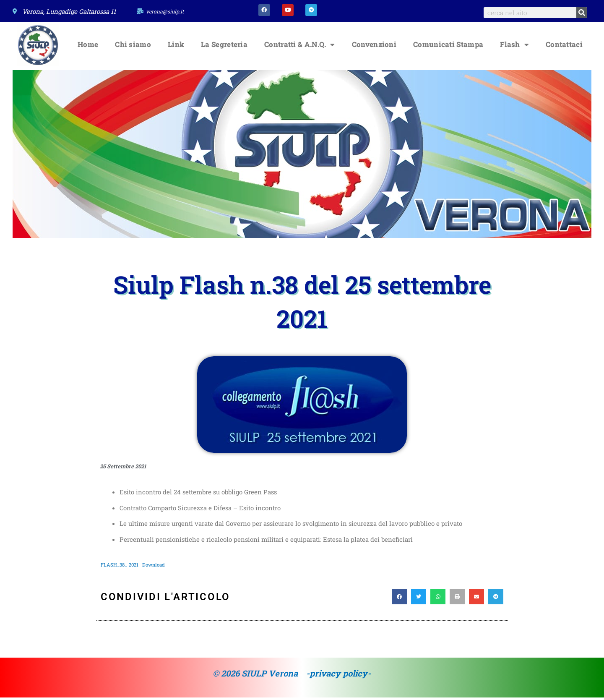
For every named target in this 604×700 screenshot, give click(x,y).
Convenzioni (374, 47)
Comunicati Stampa (448, 47)
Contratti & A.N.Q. (300, 47)
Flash (514, 47)
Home (88, 47)
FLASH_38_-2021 (121, 567)
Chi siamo (133, 47)
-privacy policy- (338, 676)
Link (176, 47)
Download (158, 567)
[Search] (582, 13)
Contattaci (564, 47)
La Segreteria (224, 47)
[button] (399, 600)
